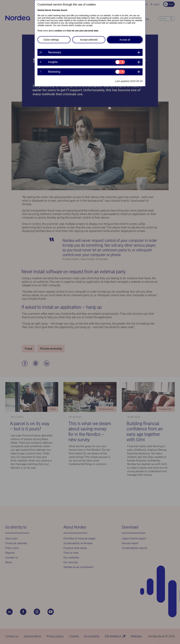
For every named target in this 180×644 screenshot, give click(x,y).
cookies (58, 31)
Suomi (64, 10)
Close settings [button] (51, 40)
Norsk (48, 10)
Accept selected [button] (89, 40)
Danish (41, 10)
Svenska (56, 10)
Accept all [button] (125, 40)
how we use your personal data (82, 31)
